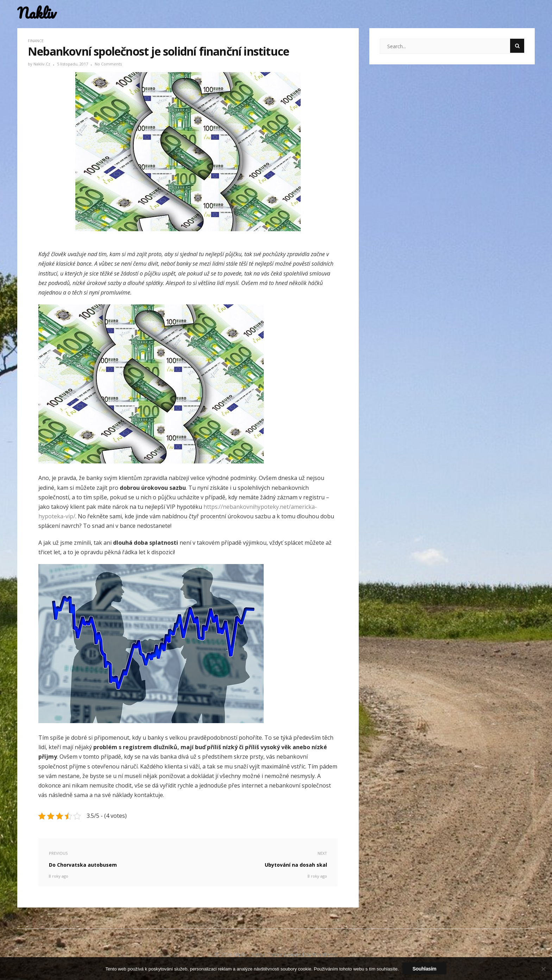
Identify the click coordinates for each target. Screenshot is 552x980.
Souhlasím (425, 969)
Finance (36, 41)
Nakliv (37, 13)
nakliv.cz (42, 64)
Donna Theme (267, 954)
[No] (543, 969)
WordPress (325, 954)
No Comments (108, 64)
